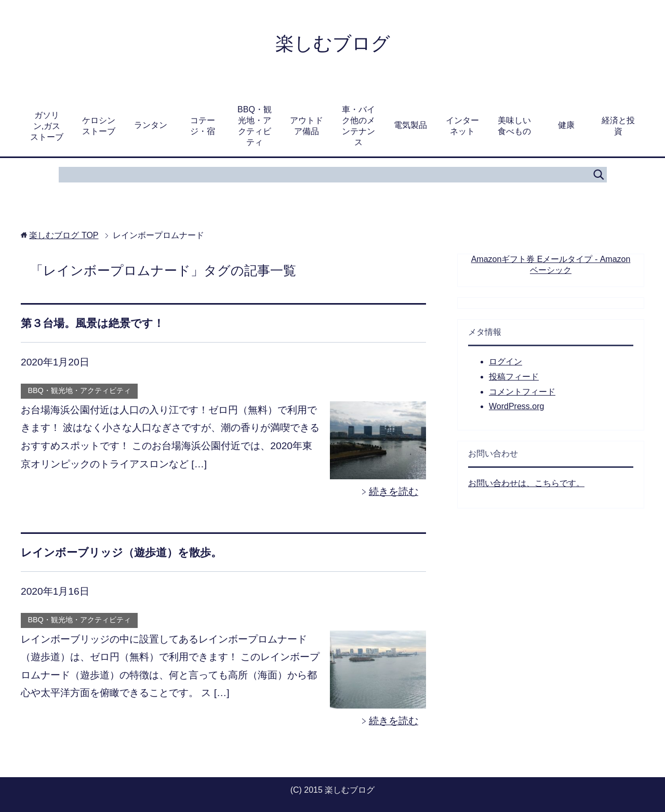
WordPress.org (516, 406)
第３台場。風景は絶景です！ (92, 323)
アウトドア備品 (307, 126)
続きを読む (394, 492)
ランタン (151, 125)
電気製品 (410, 125)
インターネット (462, 126)
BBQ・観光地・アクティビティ (255, 126)
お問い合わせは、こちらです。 (526, 483)
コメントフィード (522, 392)
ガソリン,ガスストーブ (47, 126)
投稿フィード (514, 377)
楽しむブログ (333, 43)
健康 (566, 125)
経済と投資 (618, 126)
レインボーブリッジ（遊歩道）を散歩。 (121, 552)
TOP (64, 235)
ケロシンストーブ (99, 126)
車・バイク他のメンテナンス (358, 126)
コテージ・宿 (203, 126)
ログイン (506, 362)
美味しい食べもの (514, 126)
